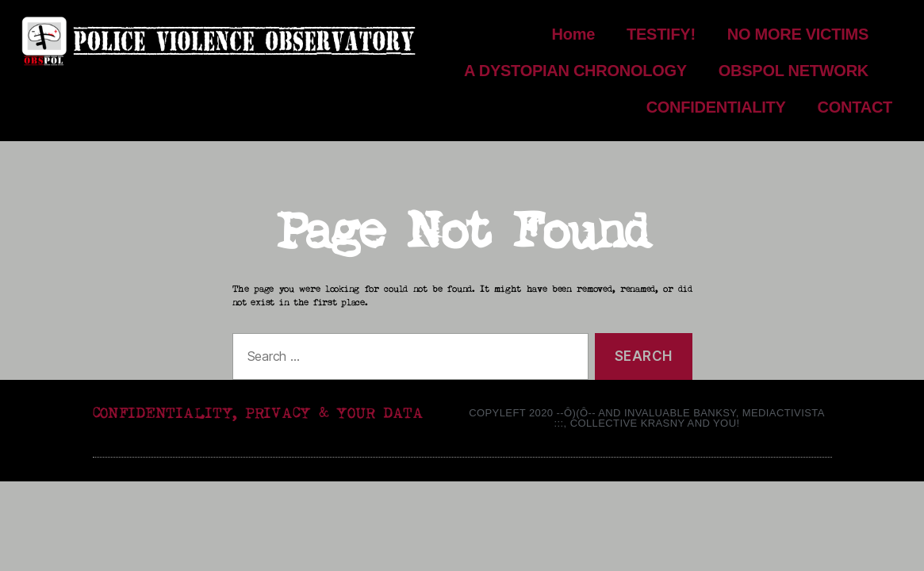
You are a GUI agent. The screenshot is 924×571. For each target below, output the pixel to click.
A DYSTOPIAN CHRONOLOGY (575, 71)
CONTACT (855, 107)
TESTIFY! (661, 34)
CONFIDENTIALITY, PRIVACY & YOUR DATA (258, 414)
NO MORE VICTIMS (810, 34)
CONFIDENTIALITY (716, 107)
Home (574, 34)
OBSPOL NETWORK (805, 71)
